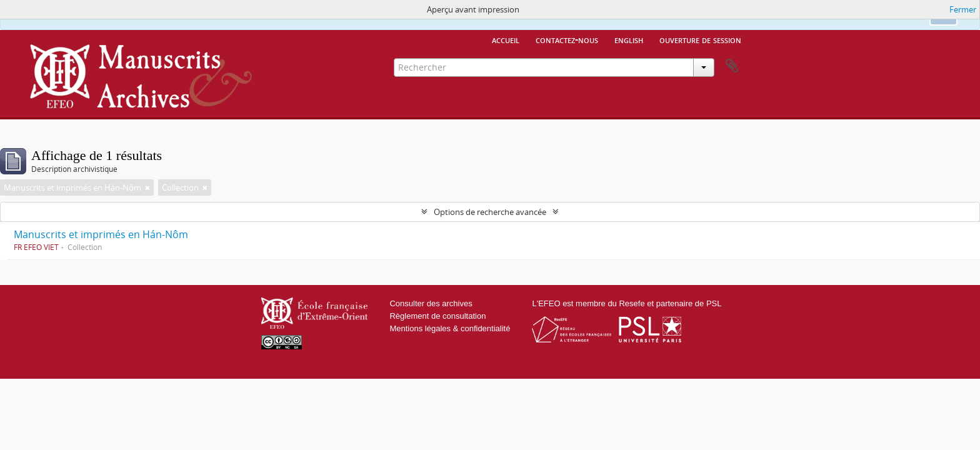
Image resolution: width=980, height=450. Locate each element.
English (629, 39)
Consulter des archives (431, 303)
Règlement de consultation (437, 316)
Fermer (963, 9)
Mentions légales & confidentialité (450, 328)
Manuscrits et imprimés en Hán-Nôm (101, 234)
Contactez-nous (567, 39)
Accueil (506, 39)
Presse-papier (732, 66)
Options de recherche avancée (490, 212)
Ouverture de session (700, 39)
